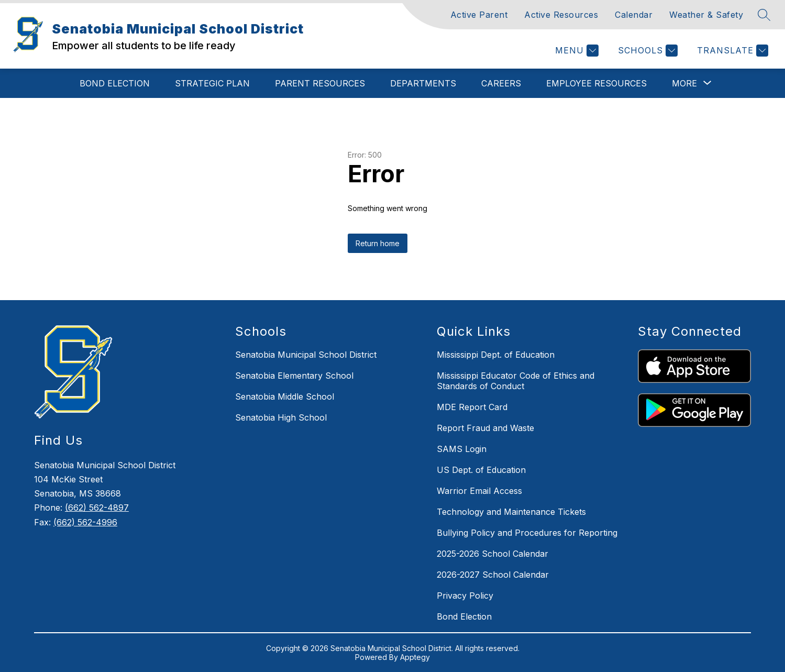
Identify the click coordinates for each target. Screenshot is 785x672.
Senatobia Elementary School (294, 376)
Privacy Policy (465, 596)
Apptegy (415, 657)
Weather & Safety (706, 15)
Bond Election (115, 83)
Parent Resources (320, 83)
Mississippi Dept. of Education (496, 355)
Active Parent (479, 15)
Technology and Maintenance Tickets (511, 512)
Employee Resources (596, 83)
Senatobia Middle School (285, 396)
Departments (423, 83)
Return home (378, 243)
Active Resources (561, 15)
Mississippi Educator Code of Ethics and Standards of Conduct (516, 381)
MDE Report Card (472, 407)
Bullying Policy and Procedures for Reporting (527, 533)
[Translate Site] (731, 51)
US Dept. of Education (481, 470)
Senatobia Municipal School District (306, 355)
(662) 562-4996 (85, 522)
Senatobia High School (281, 417)
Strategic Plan (212, 83)
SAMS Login (462, 449)
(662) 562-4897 (97, 508)
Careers (501, 83)
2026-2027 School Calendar (493, 575)
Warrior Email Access (479, 491)
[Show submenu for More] (684, 83)
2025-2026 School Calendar (493, 554)
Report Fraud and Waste (485, 428)
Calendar (634, 15)
